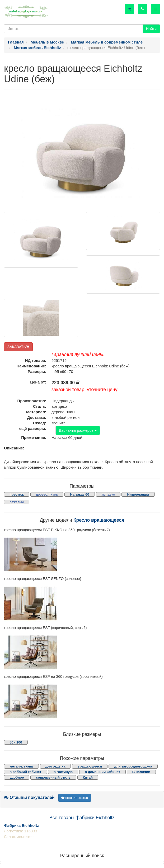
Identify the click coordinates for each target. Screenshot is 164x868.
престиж (17, 494)
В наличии (141, 772)
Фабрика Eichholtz (21, 826)
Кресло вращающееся (99, 520)
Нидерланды (138, 494)
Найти (151, 29)
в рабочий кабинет (25, 772)
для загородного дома (133, 766)
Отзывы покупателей (29, 797)
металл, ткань (21, 766)
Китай (88, 777)
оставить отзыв (75, 798)
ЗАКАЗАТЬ (18, 347)
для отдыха (55, 766)
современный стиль (53, 777)
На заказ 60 (79, 494)
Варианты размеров (78, 430)
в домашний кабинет (102, 772)
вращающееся (90, 766)
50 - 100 (16, 742)
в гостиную (63, 772)
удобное (17, 777)
